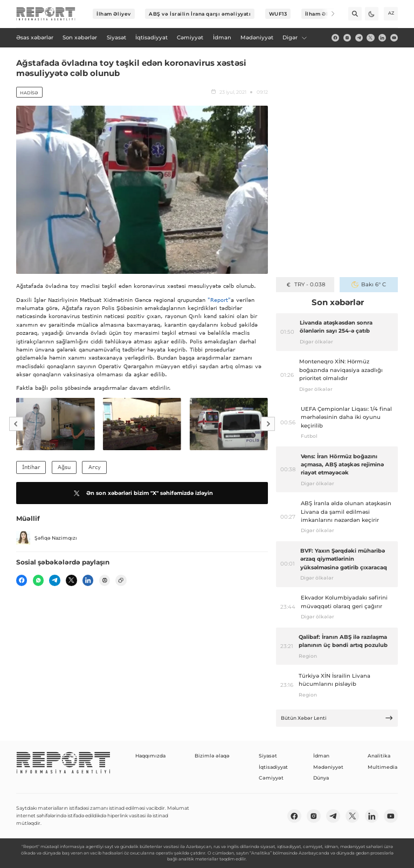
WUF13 (278, 14)
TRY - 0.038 (305, 284)
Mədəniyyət (328, 767)
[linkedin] (382, 38)
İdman (321, 756)
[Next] (328, 14)
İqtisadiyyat (273, 767)
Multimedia (382, 767)
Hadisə (29, 93)
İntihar (31, 467)
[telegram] (359, 38)
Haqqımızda (150, 756)
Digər (295, 37)
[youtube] (394, 38)
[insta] (347, 38)
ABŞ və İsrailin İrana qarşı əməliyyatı (200, 14)
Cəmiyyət (271, 778)
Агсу (95, 467)
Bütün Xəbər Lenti (337, 718)
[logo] (46, 14)
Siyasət (268, 756)
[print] (105, 580)
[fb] (335, 38)
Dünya (321, 778)
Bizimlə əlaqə (212, 756)
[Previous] (16, 424)
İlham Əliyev (114, 14)
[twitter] (370, 38)
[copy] (121, 580)
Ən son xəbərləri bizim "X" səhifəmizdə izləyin (142, 493)
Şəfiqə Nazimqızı (47, 538)
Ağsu (64, 467)
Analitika (379, 756)
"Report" (219, 300)
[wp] (38, 580)
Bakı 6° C (368, 284)
